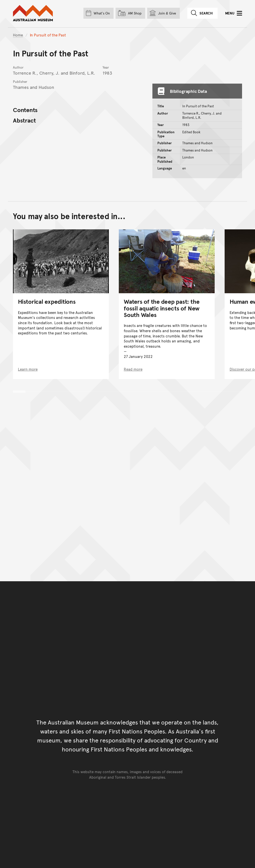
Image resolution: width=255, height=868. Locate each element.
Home (18, 35)
